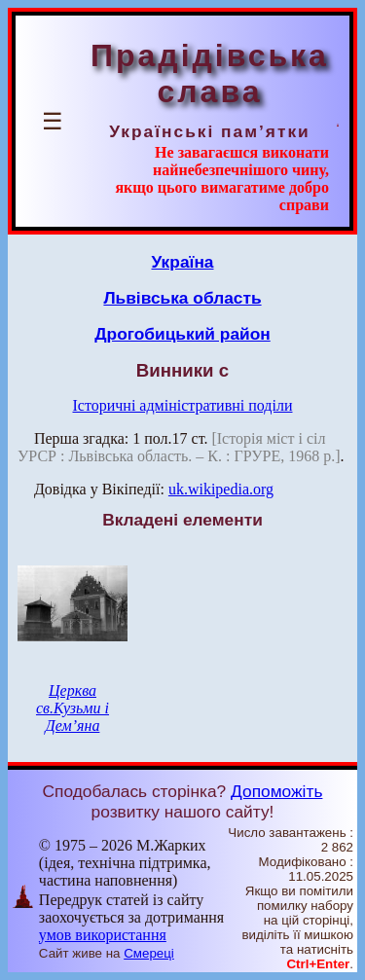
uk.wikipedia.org (221, 489)
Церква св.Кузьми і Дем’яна (73, 708)
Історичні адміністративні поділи (183, 405)
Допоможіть (276, 791)
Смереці (149, 953)
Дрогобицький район (182, 334)
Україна (183, 262)
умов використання (103, 935)
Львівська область (182, 298)
